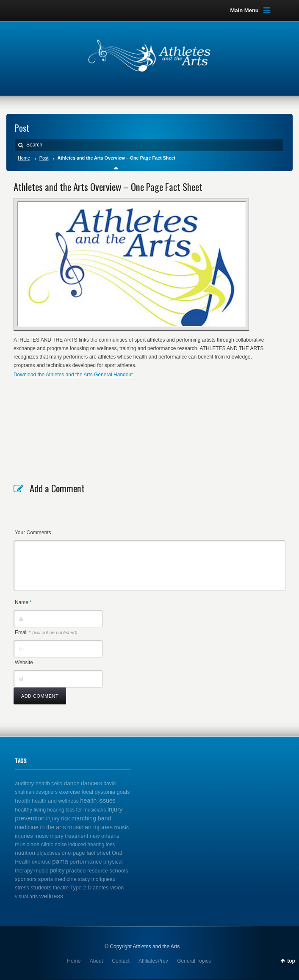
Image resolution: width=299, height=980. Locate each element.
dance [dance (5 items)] (72, 783)
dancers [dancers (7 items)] (91, 783)
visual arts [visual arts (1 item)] (26, 897)
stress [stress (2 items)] (22, 888)
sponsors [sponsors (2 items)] (26, 879)
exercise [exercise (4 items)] (69, 792)
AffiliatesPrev (153, 961)
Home (24, 158)
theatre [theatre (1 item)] (61, 888)
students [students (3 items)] (41, 888)
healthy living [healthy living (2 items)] (30, 810)
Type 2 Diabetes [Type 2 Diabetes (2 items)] (90, 888)
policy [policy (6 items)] (57, 870)
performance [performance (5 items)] (86, 862)
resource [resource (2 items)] (98, 871)
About (96, 961)
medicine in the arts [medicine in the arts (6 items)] (40, 827)
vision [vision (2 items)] (117, 888)
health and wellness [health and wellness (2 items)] (55, 801)
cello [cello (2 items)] (57, 784)
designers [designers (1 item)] (47, 792)
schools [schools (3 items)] (119, 871)
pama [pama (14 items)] (60, 861)
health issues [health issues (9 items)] (98, 801)
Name (23, 602)
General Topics (194, 961)
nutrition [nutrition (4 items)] (25, 853)
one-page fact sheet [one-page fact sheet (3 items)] (86, 853)
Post (44, 158)
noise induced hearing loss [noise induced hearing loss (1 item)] (85, 845)
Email (46, 632)
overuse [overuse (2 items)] (41, 862)
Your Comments (33, 533)
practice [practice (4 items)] (76, 871)
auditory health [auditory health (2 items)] (32, 784)
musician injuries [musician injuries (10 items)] (90, 827)
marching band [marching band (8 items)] (91, 818)
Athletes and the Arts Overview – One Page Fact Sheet (108, 187)
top (291, 961)
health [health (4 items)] (22, 801)
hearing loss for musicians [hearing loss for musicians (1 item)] (77, 810)
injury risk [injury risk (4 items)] (58, 819)
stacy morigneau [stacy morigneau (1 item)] (97, 879)
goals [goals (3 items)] (123, 792)
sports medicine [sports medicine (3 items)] (57, 879)
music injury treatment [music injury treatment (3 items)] (61, 836)
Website (24, 663)
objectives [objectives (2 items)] (48, 853)
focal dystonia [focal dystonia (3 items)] (98, 792)
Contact (120, 961)
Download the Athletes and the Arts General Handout (73, 375)
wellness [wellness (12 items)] (51, 896)
